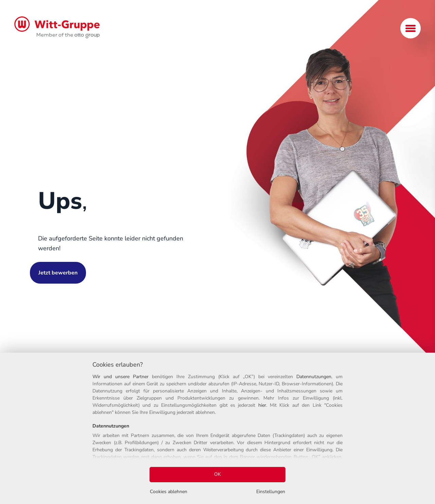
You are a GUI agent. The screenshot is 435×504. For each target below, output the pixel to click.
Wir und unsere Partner (120, 377)
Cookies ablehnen (169, 492)
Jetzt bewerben (58, 273)
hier (262, 405)
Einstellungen (271, 492)
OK (217, 474)
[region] (217, 428)
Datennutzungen (314, 377)
